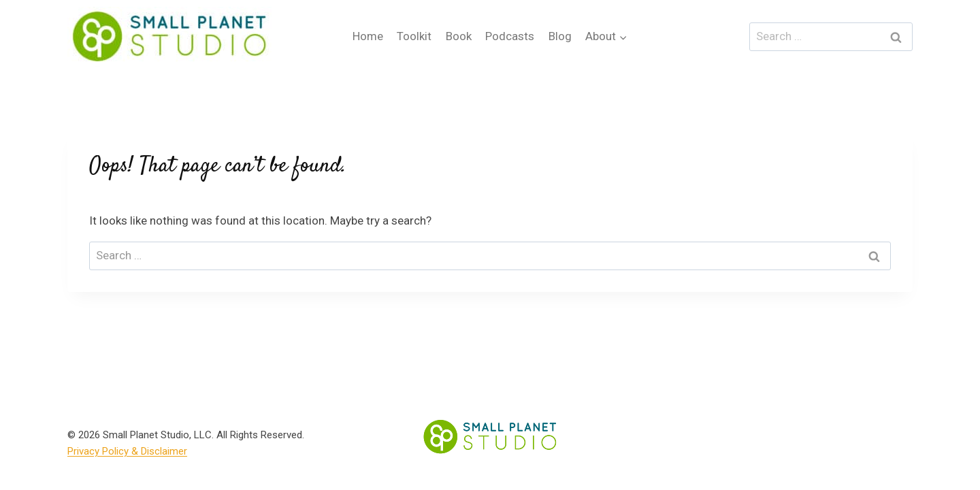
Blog (560, 36)
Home (368, 36)
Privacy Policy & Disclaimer (127, 451)
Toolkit (414, 36)
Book (459, 36)
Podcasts (510, 36)
